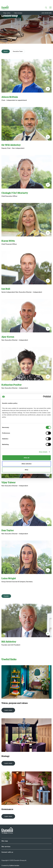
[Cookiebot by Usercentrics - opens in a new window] (43, 397)
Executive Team (18, 51)
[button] (46, 7)
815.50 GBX (48, 13)
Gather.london (14, 866)
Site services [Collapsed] (6, 847)
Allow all (26, 458)
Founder (6, 596)
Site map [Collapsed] (5, 841)
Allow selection (26, 464)
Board (6, 51)
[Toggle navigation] (50, 8)
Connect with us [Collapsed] (7, 852)
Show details (43, 452)
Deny (26, 470)
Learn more (8, 710)
